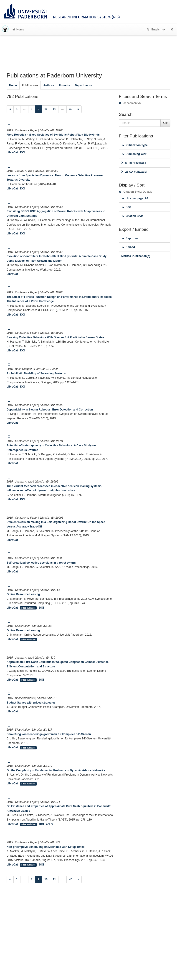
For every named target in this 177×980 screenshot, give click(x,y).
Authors (49, 85)
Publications (30, 85)
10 (46, 109)
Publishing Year (134, 154)
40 (71, 109)
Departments (83, 85)
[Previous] (10, 109)
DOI (23, 152)
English (156, 30)
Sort (126, 207)
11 (54, 109)
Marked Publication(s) (136, 256)
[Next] (78, 109)
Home (18, 30)
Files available (28, 608)
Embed (128, 247)
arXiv (50, 824)
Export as (130, 238)
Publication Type (135, 145)
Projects (64, 85)
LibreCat (12, 152)
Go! (165, 123)
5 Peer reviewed (134, 163)
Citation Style (133, 216)
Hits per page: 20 (135, 198)
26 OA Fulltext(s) (134, 172)
